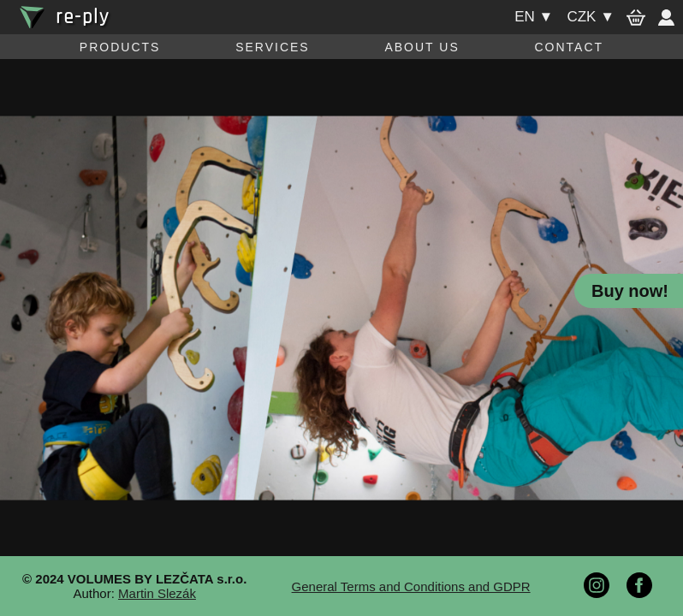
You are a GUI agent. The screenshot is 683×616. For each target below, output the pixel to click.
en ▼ (534, 17)
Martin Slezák (157, 593)
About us (422, 47)
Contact (569, 47)
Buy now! (630, 291)
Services (273, 47)
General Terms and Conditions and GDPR (411, 586)
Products (120, 47)
